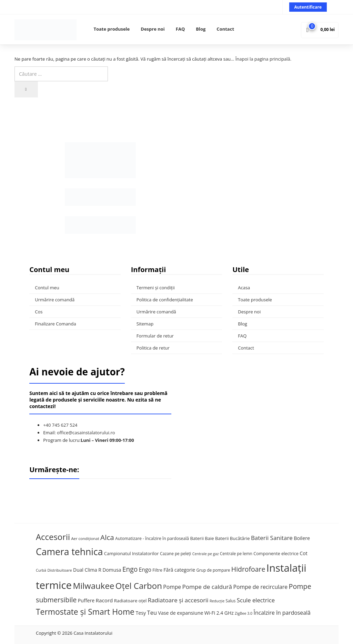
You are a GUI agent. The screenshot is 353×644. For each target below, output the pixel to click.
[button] (320, 30)
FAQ (180, 29)
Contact (225, 29)
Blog (201, 29)
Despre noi (153, 29)
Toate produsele (112, 29)
